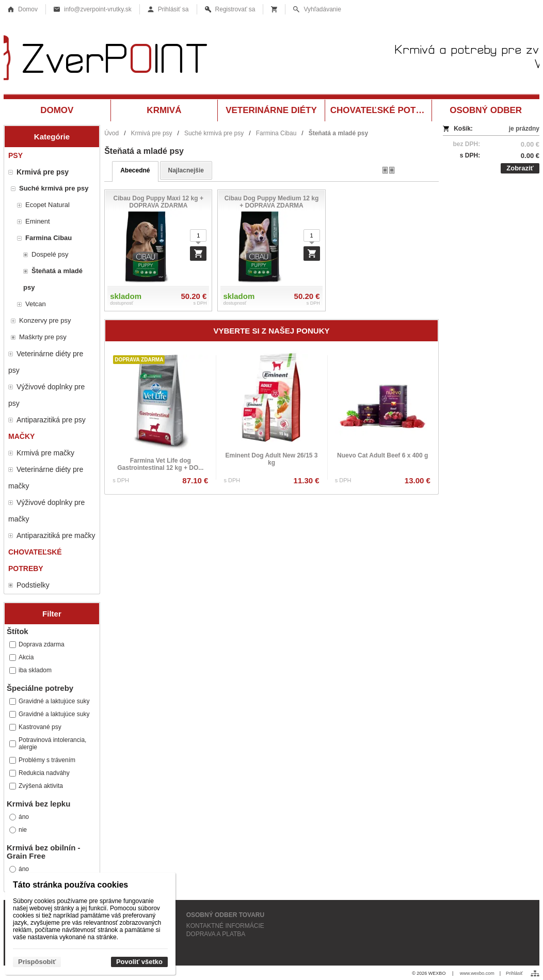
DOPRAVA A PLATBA (216, 934)
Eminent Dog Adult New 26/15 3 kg (272, 459)
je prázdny (524, 129)
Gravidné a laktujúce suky (49, 701)
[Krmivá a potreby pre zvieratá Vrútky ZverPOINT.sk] (272, 61)
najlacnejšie (186, 170)
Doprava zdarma (37, 644)
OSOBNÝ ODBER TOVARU (226, 915)
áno (19, 817)
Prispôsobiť (37, 962)
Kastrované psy (35, 727)
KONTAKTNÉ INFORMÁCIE (225, 926)
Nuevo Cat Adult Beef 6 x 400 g (382, 455)
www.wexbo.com (477, 973)
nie (18, 830)
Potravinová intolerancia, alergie (48, 744)
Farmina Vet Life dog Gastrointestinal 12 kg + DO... (160, 464)
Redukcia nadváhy (39, 773)
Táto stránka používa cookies (70, 885)
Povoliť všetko (139, 962)
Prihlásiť (514, 973)
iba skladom (30, 670)
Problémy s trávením (42, 760)
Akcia (21, 657)
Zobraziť (520, 168)
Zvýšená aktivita (36, 786)
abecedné (135, 170)
